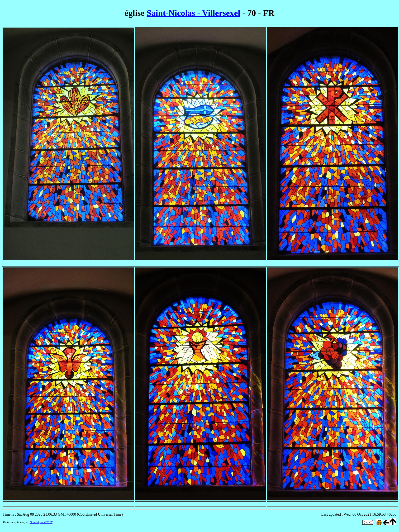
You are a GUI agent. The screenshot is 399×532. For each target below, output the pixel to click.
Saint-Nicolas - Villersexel (194, 13)
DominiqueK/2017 (41, 522)
